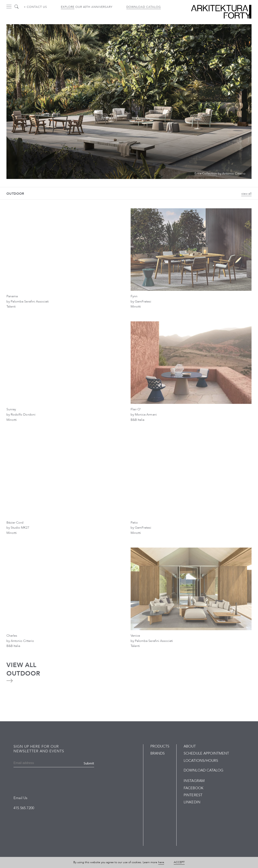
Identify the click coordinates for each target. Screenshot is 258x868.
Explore (68, 7)
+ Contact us (35, 7)
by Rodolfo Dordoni (21, 415)
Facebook (193, 788)
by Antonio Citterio (20, 641)
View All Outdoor (23, 669)
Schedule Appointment (206, 753)
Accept (179, 862)
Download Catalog (144, 7)
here (161, 862)
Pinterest (193, 795)
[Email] (33, 763)
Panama (12, 296)
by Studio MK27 (18, 528)
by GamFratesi (141, 301)
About (190, 746)
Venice (135, 636)
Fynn (134, 296)
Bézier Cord (15, 523)
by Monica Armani (144, 415)
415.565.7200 (24, 808)
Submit (89, 763)
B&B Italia (137, 420)
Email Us (20, 798)
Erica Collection (206, 174)
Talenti (11, 307)
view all (246, 194)
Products (160, 746)
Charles (12, 636)
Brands (158, 753)
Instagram (194, 781)
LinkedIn (192, 802)
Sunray (11, 409)
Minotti (136, 307)
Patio (134, 523)
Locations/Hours (201, 761)
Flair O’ (136, 409)
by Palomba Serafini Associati (28, 301)
